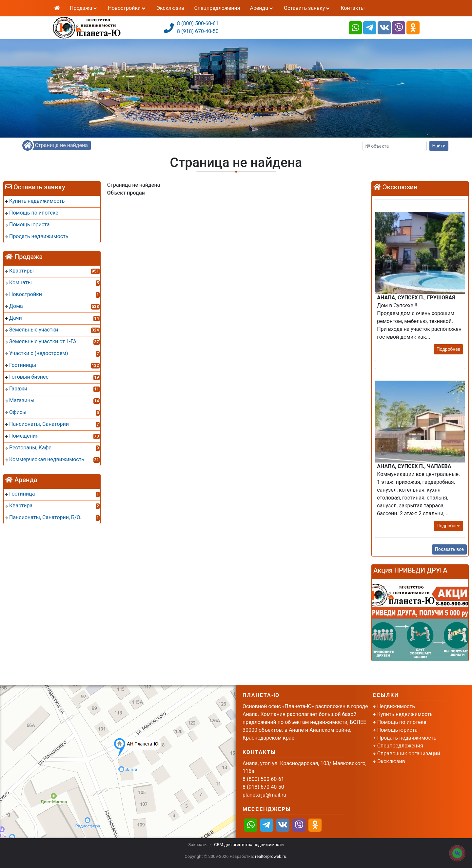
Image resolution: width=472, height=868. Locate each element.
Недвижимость (396, 706)
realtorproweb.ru (271, 856)
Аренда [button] (262, 8)
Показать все (449, 549)
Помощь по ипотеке (402, 722)
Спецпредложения (217, 8)
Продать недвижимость (407, 738)
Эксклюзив (170, 8)
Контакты (353, 8)
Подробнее (448, 349)
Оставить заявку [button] (307, 8)
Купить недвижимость (405, 714)
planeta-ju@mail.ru (264, 795)
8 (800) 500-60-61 (198, 23)
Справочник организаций (409, 754)
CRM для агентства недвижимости (249, 845)
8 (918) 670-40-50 (198, 31)
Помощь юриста (397, 730)
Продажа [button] (84, 8)
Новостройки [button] (127, 8)
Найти (439, 146)
